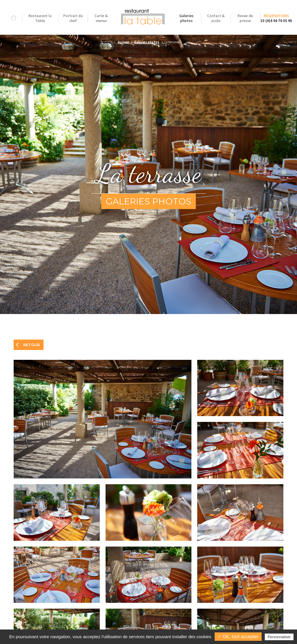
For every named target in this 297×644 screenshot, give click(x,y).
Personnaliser (279, 637)
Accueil (123, 42)
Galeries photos (147, 42)
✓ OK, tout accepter (238, 637)
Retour (31, 345)
